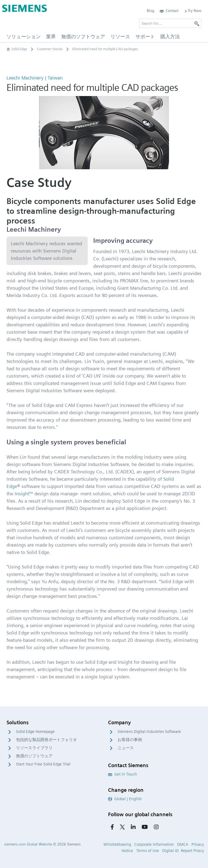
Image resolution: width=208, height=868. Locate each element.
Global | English (125, 799)
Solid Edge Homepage (35, 732)
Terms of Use (148, 851)
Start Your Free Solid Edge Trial (43, 764)
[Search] (197, 23)
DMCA (183, 844)
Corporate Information (154, 844)
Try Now (193, 11)
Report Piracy (192, 851)
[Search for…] (170, 23)
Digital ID (170, 851)
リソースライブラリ (34, 748)
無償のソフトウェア (34, 756)
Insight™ (24, 494)
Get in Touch (123, 774)
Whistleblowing (117, 844)
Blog (151, 11)
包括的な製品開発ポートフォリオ (46, 740)
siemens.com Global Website (28, 844)
